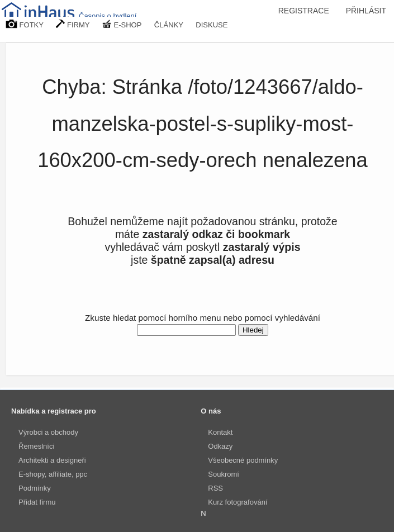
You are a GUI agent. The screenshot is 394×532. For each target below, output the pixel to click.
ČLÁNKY (169, 25)
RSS (215, 488)
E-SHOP (122, 24)
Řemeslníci (36, 446)
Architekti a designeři (52, 460)
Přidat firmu (37, 502)
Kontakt (220, 432)
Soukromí (224, 474)
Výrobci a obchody (48, 432)
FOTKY (25, 24)
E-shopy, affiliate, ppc (53, 474)
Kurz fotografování (238, 502)
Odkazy (220, 446)
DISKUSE (212, 25)
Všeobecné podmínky (243, 460)
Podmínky (35, 488)
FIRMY (73, 24)
